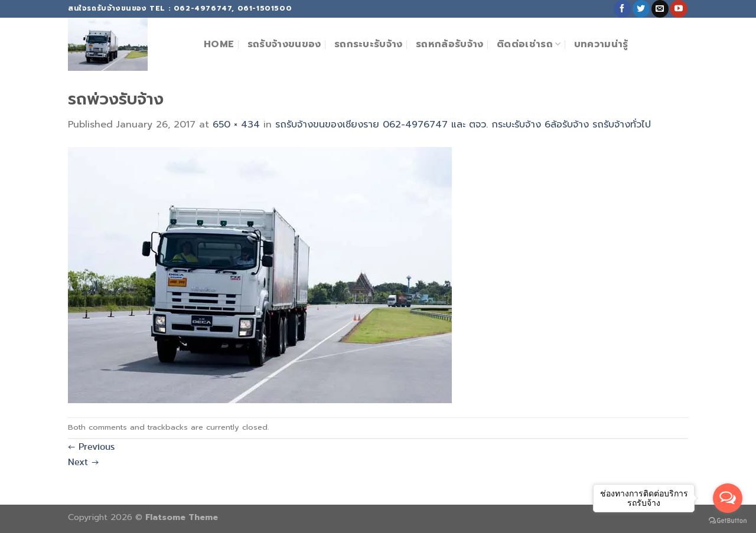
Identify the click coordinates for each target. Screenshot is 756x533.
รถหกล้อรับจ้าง (450, 44)
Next (83, 462)
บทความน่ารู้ (601, 44)
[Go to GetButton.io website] (728, 521)
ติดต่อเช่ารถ (529, 44)
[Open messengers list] (728, 498)
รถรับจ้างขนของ (284, 44)
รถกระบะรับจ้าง (369, 44)
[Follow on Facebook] (622, 9)
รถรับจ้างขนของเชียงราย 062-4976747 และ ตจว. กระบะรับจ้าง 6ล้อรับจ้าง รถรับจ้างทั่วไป (463, 125)
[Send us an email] (660, 9)
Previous (91, 447)
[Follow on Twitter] (641, 9)
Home (219, 44)
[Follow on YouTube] (678, 9)
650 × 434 (236, 125)
